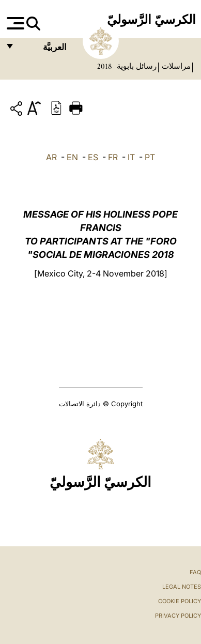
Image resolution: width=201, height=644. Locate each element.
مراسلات (175, 66)
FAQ (195, 572)
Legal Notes (182, 587)
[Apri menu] (14, 23)
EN (72, 157)
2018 (104, 66)
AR (51, 157)
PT (150, 157)
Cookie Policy (180, 601)
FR (113, 157)
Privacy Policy (178, 616)
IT (131, 157)
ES (93, 157)
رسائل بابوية (136, 66)
